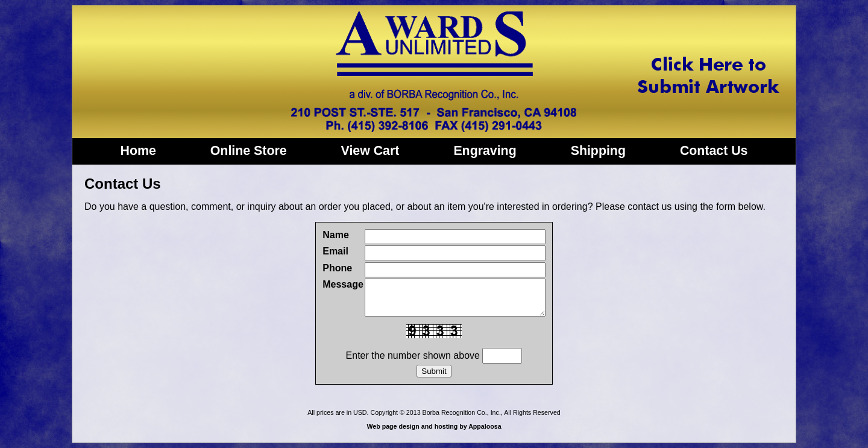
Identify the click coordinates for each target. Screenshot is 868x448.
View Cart (370, 151)
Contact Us (714, 151)
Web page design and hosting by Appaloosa (434, 426)
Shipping (598, 151)
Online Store (249, 151)
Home (138, 151)
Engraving (485, 151)
